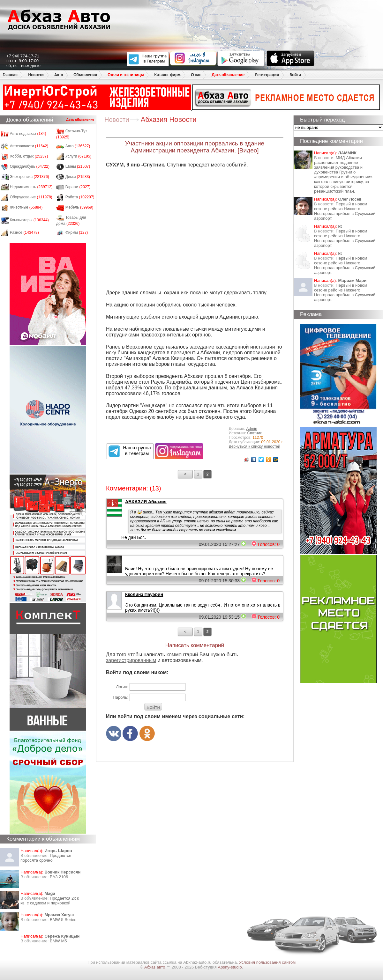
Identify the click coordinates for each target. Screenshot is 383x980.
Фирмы (77, 232)
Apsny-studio (230, 967)
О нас (196, 75)
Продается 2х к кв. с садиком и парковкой (50, 901)
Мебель (79, 207)
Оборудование (31, 197)
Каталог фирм (167, 75)
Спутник (255, 433)
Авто (59, 75)
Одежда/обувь (30, 166)
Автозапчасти (29, 146)
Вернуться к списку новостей (255, 446)
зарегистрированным (131, 660)
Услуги (79, 156)
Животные (26, 207)
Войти (295, 75)
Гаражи (78, 187)
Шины (78, 166)
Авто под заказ (28, 134)
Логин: (122, 687)
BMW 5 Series (63, 920)
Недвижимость (31, 187)
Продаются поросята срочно (46, 858)
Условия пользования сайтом (267, 962)
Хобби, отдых (29, 156)
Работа (80, 197)
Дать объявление (228, 75)
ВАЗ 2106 (59, 877)
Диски (78, 177)
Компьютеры (29, 220)
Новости (36, 75)
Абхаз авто (155, 967)
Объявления (85, 75)
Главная (10, 75)
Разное (24, 232)
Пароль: (120, 697)
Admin (252, 429)
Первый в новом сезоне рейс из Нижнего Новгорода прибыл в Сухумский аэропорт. (345, 211)
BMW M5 (58, 941)
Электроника (30, 177)
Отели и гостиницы (126, 75)
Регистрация (267, 75)
